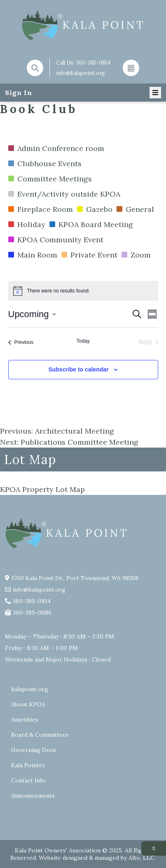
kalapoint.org (30, 689)
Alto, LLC (141, 858)
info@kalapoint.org (81, 73)
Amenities (25, 719)
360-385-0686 (32, 613)
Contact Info (28, 780)
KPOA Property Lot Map (42, 489)
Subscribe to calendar (78, 369)
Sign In (19, 93)
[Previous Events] (21, 342)
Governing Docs (34, 750)
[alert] (83, 291)
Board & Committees (40, 735)
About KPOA (28, 704)
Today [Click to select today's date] (83, 341)
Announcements (33, 796)
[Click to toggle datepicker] (32, 314)
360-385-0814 (93, 63)
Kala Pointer (28, 765)
